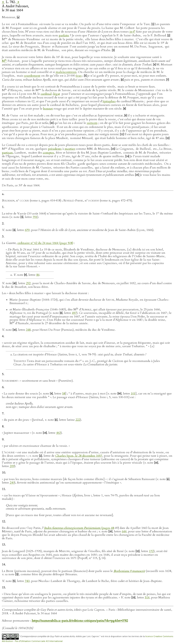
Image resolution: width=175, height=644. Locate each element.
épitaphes (109, 101)
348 (28, 330)
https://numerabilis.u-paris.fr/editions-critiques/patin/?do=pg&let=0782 (80, 621)
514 (147, 597)
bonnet (48, 109)
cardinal (46, 94)
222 (78, 420)
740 (27, 581)
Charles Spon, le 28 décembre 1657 (79, 456)
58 (64, 394)
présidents (55, 149)
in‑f (132, 32)
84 (38, 275)
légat (57, 94)
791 (35, 217)
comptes (48, 153)
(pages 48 (79, 528)
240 (12, 483)
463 (59, 433)
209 (12, 466)
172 (151, 551)
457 (74, 313)
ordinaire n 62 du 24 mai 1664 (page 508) (45, 243)
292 (28, 283)
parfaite (64, 35)
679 (27, 230)
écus (79, 76)
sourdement (32, 76)
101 (133, 394)
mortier (70, 149)
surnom (92, 123)
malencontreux (66, 72)
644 (124, 531)
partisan (7, 153)
